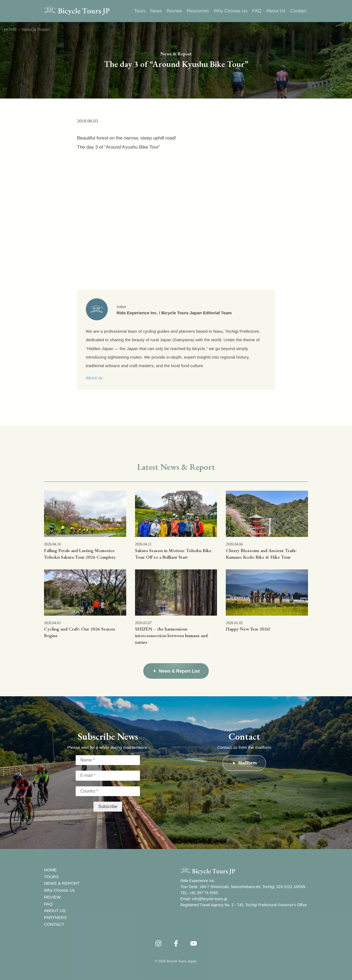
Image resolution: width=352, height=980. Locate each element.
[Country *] (108, 791)
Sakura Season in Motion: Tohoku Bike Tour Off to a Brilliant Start (173, 554)
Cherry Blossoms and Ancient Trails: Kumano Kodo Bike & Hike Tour (261, 554)
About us (94, 378)
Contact (298, 11)
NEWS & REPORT (62, 882)
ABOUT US (55, 909)
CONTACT (54, 923)
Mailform (247, 763)
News (157, 11)
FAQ (257, 11)
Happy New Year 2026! (248, 629)
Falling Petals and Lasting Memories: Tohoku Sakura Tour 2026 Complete (80, 554)
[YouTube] (194, 942)
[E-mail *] (108, 776)
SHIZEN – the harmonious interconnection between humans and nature (171, 635)
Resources (198, 11)
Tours (141, 11)
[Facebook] (176, 942)
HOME (50, 869)
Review (175, 11)
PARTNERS (55, 916)
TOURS (51, 876)
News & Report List (179, 671)
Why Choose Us (231, 11)
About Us (276, 11)
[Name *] (108, 760)
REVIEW (52, 896)
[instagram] (158, 942)
